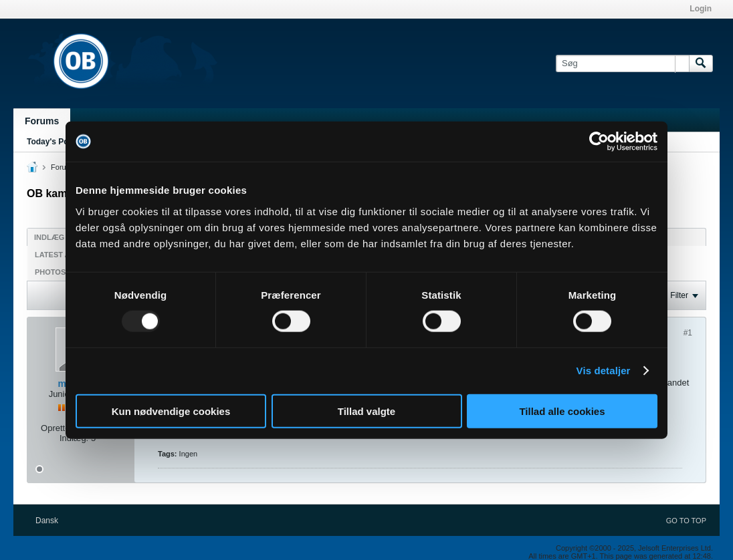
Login (701, 9)
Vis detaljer (604, 371)
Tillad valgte (366, 411)
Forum (62, 167)
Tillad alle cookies (562, 411)
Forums (42, 121)
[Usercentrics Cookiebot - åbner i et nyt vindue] (599, 142)
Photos (50, 272)
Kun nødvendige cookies (171, 411)
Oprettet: (58, 428)
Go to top (686, 521)
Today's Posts (54, 142)
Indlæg (49, 237)
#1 (688, 333)
